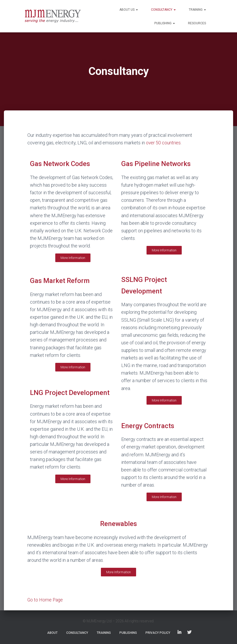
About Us (129, 10)
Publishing (165, 23)
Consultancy (163, 10)
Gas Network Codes (61, 164)
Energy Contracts (148, 426)
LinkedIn (179, 633)
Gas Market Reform (61, 281)
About (52, 633)
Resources (197, 23)
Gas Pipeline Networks (157, 164)
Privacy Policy (158, 633)
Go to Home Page (45, 600)
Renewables (119, 524)
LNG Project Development (70, 392)
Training (197, 10)
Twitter (189, 633)
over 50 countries (164, 143)
